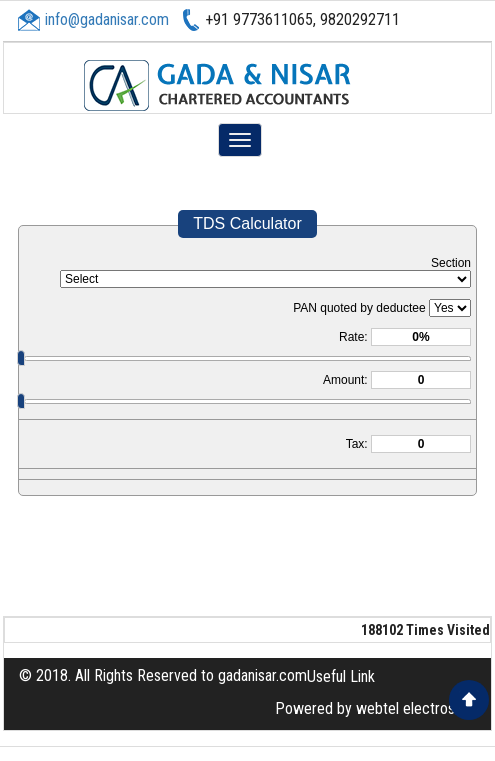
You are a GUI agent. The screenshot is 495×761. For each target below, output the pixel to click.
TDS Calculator (247, 223)
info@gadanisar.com (107, 19)
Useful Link (341, 676)
